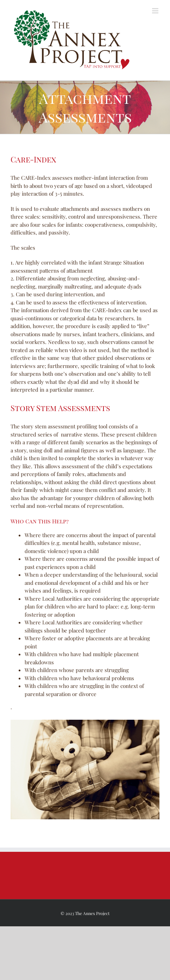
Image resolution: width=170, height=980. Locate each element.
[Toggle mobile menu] (156, 11)
